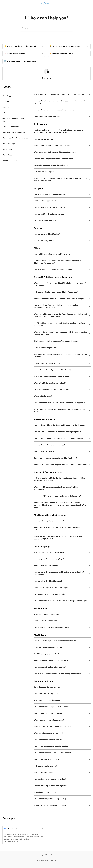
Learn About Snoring (10, 161)
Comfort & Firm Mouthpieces (14, 132)
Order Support (8, 96)
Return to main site (43, 860)
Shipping (6, 101)
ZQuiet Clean (7, 149)
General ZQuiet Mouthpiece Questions (13, 120)
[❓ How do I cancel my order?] (24, 54)
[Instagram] (42, 855)
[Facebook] (51, 855)
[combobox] (48, 28)
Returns (5, 107)
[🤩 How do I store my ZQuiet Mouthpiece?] (69, 46)
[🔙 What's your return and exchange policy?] (24, 61)
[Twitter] (46, 855)
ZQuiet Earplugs (9, 144)
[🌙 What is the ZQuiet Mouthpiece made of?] (24, 46)
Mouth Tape (7, 155)
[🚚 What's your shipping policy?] (69, 54)
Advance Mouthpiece (11, 127)
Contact (54, 860)
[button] (62, 94)
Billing (5, 113)
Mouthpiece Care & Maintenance (15, 138)
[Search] (23, 28)
